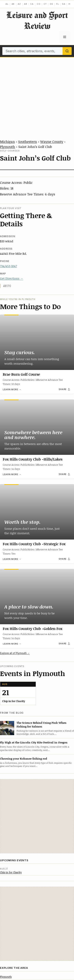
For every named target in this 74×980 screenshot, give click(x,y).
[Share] (65, 389)
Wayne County (52, 141)
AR (26, 4)
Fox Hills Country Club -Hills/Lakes (33, 459)
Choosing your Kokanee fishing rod (23, 758)
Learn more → (12, 389)
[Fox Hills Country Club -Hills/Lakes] (37, 427)
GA (64, 4)
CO (39, 4)
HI (70, 4)
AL (7, 4)
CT (45, 4)
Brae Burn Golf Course (21, 374)
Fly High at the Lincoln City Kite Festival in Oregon (34, 742)
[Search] (67, 51)
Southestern (28, 141)
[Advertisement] (37, 96)
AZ (19, 4)
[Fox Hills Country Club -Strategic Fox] (37, 512)
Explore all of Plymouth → (15, 653)
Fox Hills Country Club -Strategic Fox (34, 544)
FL (58, 4)
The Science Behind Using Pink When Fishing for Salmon (42, 725)
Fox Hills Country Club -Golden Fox (33, 629)
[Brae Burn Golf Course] (37, 342)
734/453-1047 (8, 266)
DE (52, 4)
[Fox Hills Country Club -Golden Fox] (37, 597)
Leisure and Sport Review (37, 20)
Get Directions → (12, 278)
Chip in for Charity (11, 872)
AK (13, 4)
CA (32, 4)
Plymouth (7, 147)
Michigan (7, 141)
